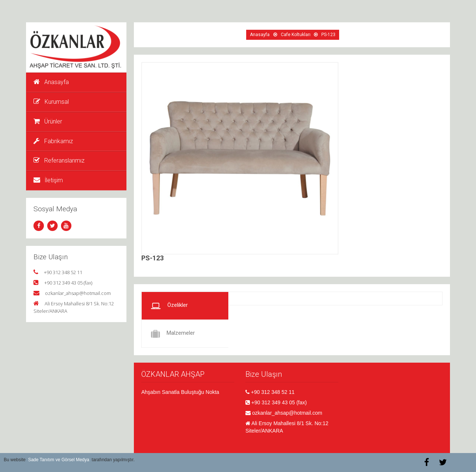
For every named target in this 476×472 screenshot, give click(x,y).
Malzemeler (173, 334)
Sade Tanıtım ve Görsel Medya (59, 460)
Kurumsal (51, 102)
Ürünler (48, 121)
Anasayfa (51, 82)
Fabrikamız (53, 141)
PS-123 (328, 35)
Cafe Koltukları (296, 35)
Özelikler (169, 306)
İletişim (48, 180)
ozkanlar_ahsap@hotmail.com (78, 293)
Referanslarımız (59, 160)
